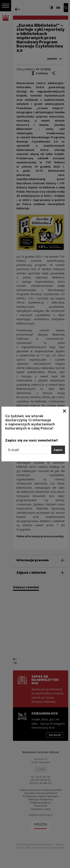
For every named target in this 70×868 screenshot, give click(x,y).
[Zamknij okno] (65, 411)
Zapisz (58, 450)
